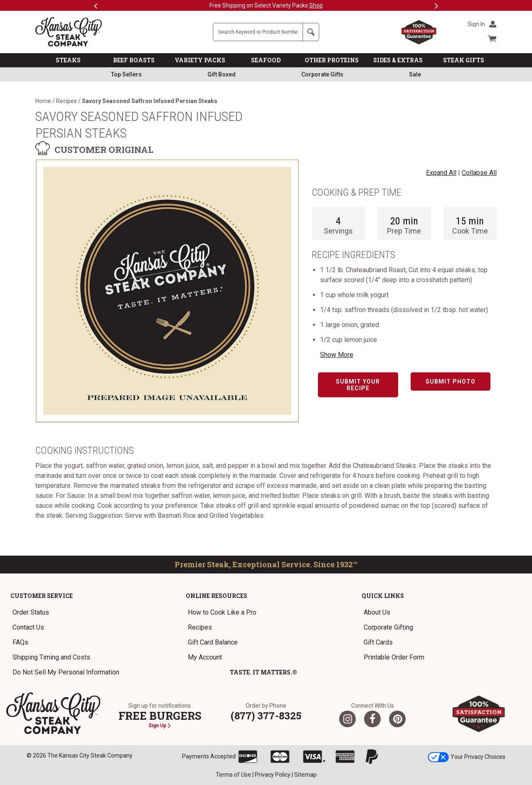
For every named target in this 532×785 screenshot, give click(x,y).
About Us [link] (377, 612)
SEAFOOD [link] (266, 60)
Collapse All (479, 173)
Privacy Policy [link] (273, 775)
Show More (337, 355)
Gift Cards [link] (378, 642)
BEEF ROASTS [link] (134, 60)
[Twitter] (347, 719)
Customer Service (42, 596)
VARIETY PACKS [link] (200, 60)
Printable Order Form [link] (394, 657)
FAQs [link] (20, 642)
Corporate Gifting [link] (388, 627)
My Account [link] (205, 657)
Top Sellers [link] (126, 74)
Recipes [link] (200, 627)
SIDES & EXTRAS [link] (398, 60)
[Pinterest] (397, 719)
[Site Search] (258, 32)
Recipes (66, 101)
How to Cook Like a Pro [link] (222, 612)
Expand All (441, 173)
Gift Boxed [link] (222, 74)
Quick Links (383, 596)
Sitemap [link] (305, 775)
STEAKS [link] (68, 60)
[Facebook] (372, 719)
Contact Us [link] (28, 627)
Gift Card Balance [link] (213, 642)
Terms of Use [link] (233, 775)
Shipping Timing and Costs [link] (51, 657)
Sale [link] (415, 74)
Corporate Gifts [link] (322, 74)
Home (43, 101)
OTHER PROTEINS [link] (332, 60)
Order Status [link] (31, 612)
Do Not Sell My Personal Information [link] (66, 672)
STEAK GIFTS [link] (464, 60)
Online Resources (217, 596)
